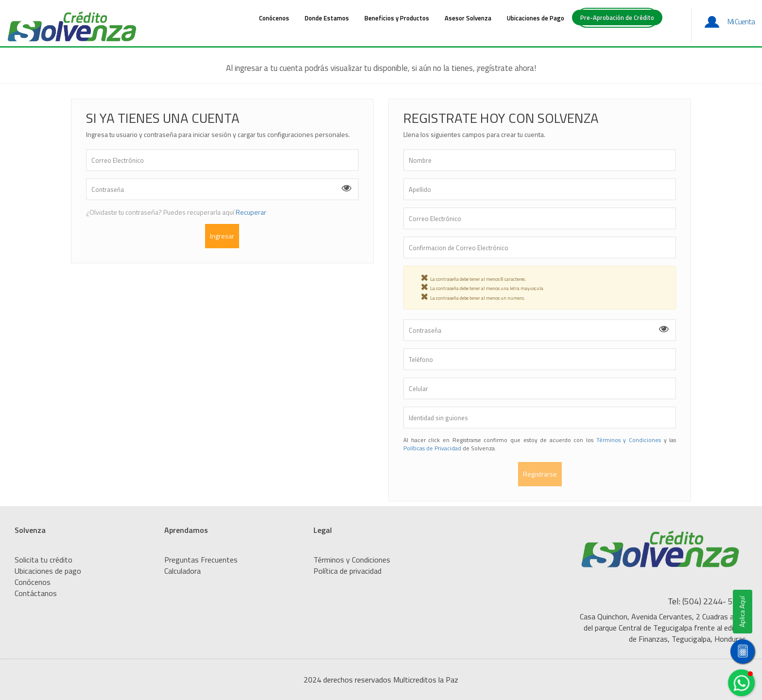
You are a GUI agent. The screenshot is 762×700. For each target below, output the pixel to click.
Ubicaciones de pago (48, 571)
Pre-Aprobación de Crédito (617, 17)
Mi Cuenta (741, 22)
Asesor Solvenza (468, 18)
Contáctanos (36, 593)
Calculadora (182, 571)
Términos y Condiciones (629, 440)
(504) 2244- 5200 (715, 601)
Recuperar (251, 212)
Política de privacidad (347, 571)
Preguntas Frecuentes (201, 560)
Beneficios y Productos (397, 18)
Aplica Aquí (740, 612)
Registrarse (540, 474)
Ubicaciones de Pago (536, 18)
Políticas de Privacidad (433, 448)
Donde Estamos (327, 18)
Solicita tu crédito (43, 560)
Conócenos (274, 18)
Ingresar (222, 236)
